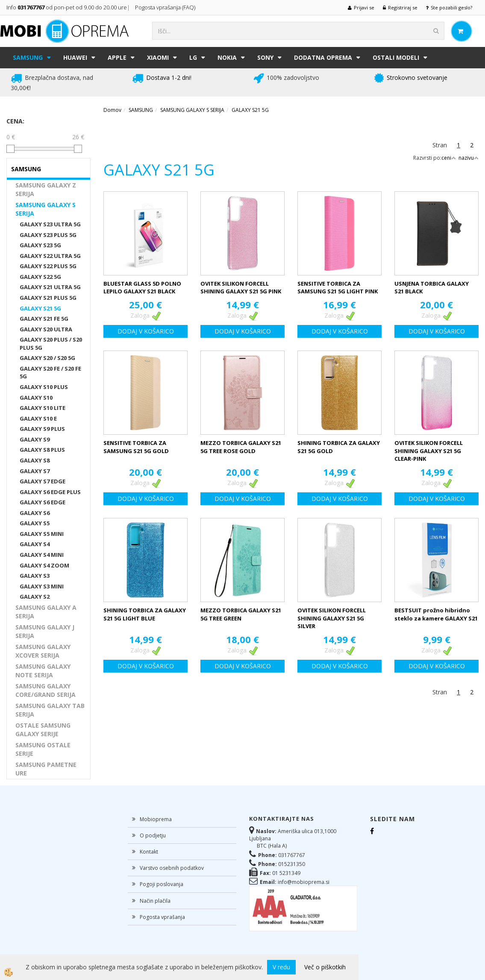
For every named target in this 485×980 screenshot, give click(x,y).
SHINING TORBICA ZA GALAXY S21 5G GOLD (339, 447)
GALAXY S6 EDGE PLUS (50, 492)
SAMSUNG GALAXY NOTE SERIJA (43, 671)
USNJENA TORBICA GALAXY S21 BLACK (432, 288)
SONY (265, 57)
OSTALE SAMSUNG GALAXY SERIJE (43, 730)
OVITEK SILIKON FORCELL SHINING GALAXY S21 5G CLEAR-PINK (429, 451)
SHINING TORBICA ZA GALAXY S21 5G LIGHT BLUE (145, 614)
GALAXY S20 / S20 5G (47, 358)
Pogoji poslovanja (162, 884)
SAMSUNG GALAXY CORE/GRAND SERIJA (46, 690)
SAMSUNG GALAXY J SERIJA (45, 631)
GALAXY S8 (35, 460)
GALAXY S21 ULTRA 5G (50, 287)
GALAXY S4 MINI (42, 555)
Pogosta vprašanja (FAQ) (166, 7)
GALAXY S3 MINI (42, 586)
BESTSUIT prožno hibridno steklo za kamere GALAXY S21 (436, 614)
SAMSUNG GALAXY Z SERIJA (46, 189)
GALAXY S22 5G (40, 277)
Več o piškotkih (325, 967)
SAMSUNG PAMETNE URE (46, 769)
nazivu (469, 158)
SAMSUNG (28, 57)
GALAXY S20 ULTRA (46, 329)
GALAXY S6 (35, 513)
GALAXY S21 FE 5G (44, 319)
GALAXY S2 (35, 597)
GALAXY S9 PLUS (42, 429)
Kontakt (149, 852)
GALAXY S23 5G (40, 245)
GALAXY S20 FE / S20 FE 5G (50, 373)
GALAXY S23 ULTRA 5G (50, 224)
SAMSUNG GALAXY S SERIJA (46, 209)
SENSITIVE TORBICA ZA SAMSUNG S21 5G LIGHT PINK (338, 288)
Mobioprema (156, 819)
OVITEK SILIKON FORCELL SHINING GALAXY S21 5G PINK (241, 288)
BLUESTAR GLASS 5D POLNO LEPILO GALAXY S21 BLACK (142, 288)
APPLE (117, 57)
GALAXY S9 (35, 439)
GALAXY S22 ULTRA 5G (50, 256)
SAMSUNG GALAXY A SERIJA (46, 612)
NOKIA (227, 57)
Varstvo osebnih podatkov (172, 868)
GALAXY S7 (35, 471)
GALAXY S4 (35, 544)
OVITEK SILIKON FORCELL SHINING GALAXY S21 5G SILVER (332, 618)
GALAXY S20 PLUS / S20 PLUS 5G (51, 344)
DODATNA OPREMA (323, 57)
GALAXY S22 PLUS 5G (48, 266)
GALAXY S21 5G (40, 308)
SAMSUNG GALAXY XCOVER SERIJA (43, 651)
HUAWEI (75, 57)
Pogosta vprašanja (162, 917)
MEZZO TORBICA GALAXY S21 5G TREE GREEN (241, 614)
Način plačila (155, 901)
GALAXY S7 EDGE (43, 481)
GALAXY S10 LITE (43, 408)
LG (193, 57)
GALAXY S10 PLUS (44, 387)
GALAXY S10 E (38, 418)
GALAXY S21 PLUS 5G (48, 298)
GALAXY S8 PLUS (42, 450)
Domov (112, 110)
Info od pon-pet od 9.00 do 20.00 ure (67, 7)
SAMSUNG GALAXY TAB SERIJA (50, 710)
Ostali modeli (396, 57)
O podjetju (153, 835)
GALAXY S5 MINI (42, 534)
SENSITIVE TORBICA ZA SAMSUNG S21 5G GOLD (136, 447)
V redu (281, 967)
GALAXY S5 (35, 523)
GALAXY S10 (36, 398)
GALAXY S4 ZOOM (44, 565)
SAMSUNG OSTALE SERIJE (43, 749)
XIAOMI (158, 57)
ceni (449, 158)
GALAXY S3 (35, 576)
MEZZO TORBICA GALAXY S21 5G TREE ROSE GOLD (241, 447)
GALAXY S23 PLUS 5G (48, 235)
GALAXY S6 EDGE (43, 502)
